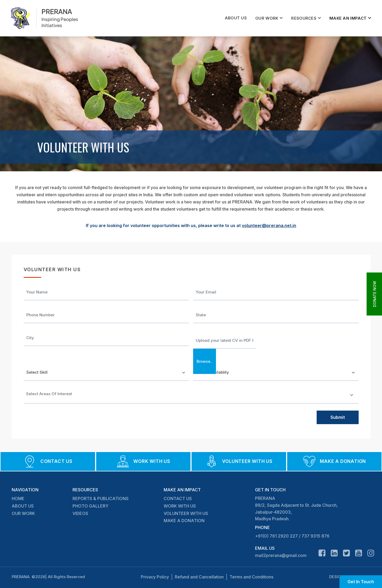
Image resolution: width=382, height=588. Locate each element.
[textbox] (50, 394)
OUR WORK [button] (267, 18)
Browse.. (205, 361)
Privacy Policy (155, 577)
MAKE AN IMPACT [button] (348, 18)
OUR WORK (23, 513)
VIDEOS (80, 513)
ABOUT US (236, 18)
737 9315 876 (315, 536)
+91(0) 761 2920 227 (276, 536)
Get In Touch (361, 582)
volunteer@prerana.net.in (269, 225)
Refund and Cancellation (199, 577)
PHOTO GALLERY (90, 506)
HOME (18, 498)
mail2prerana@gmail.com (281, 555)
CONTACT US (178, 498)
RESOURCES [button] (304, 18)
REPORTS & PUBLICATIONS (101, 498)
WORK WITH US (180, 506)
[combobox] (191, 396)
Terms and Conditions (251, 577)
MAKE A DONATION (184, 521)
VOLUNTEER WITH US (186, 513)
